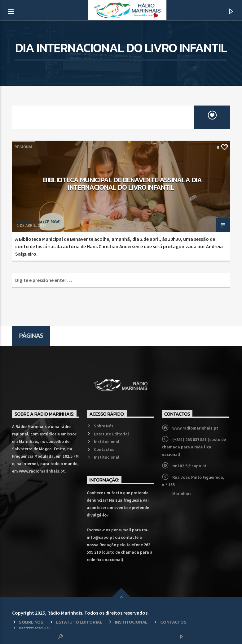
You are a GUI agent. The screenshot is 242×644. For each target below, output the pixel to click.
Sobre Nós (104, 426)
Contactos (104, 449)
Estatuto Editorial (111, 434)
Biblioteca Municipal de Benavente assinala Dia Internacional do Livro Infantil (122, 184)
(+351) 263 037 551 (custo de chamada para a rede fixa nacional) (194, 447)
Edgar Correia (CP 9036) (39, 222)
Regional (24, 147)
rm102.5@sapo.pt (189, 466)
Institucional (107, 442)
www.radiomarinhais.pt (195, 428)
